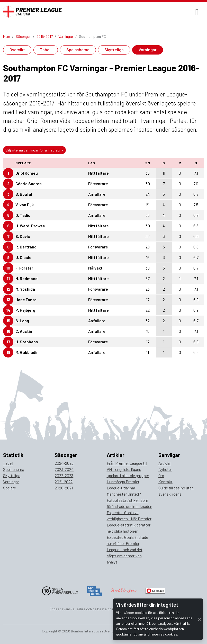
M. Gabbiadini (28, 352)
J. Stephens (27, 342)
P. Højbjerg (25, 310)
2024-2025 (64, 463)
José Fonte (26, 299)
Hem (7, 36)
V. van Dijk (25, 205)
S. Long (22, 321)
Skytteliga (114, 50)
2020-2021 (64, 488)
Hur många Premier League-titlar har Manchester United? (124, 488)
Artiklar (165, 463)
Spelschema (78, 50)
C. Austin (24, 331)
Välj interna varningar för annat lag (33, 150)
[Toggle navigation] (197, 12)
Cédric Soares (29, 184)
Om (161, 475)
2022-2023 (64, 475)
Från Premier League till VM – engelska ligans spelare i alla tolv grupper (128, 469)
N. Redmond (26, 278)
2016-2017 (45, 36)
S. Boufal (24, 194)
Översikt (17, 50)
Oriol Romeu (27, 173)
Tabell (46, 50)
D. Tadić (23, 215)
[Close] (200, 619)
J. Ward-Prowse (30, 226)
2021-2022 (64, 482)
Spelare (10, 488)
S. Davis (23, 236)
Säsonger (23, 36)
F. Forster (24, 268)
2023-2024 (64, 469)
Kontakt (165, 482)
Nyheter (165, 469)
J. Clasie (23, 257)
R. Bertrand (26, 247)
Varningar (66, 36)
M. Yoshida (25, 289)
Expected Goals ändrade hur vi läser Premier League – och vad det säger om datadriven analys (127, 549)
